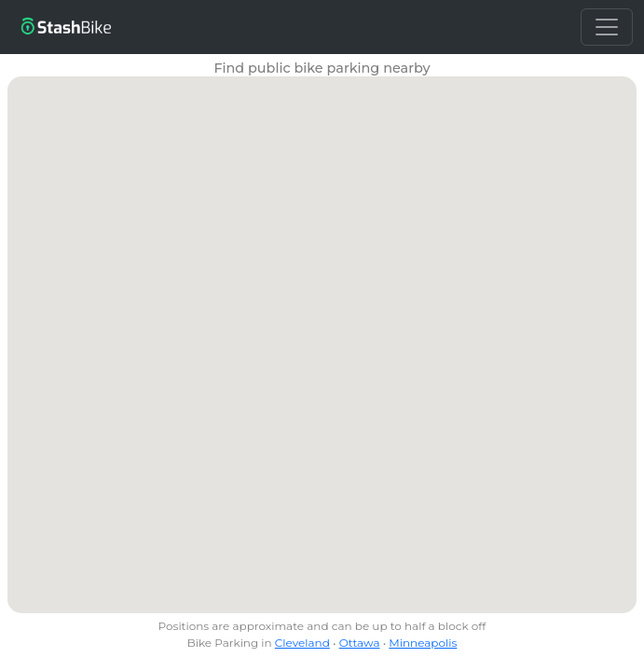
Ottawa (360, 643)
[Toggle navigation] (607, 27)
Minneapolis (423, 643)
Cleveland (302, 643)
